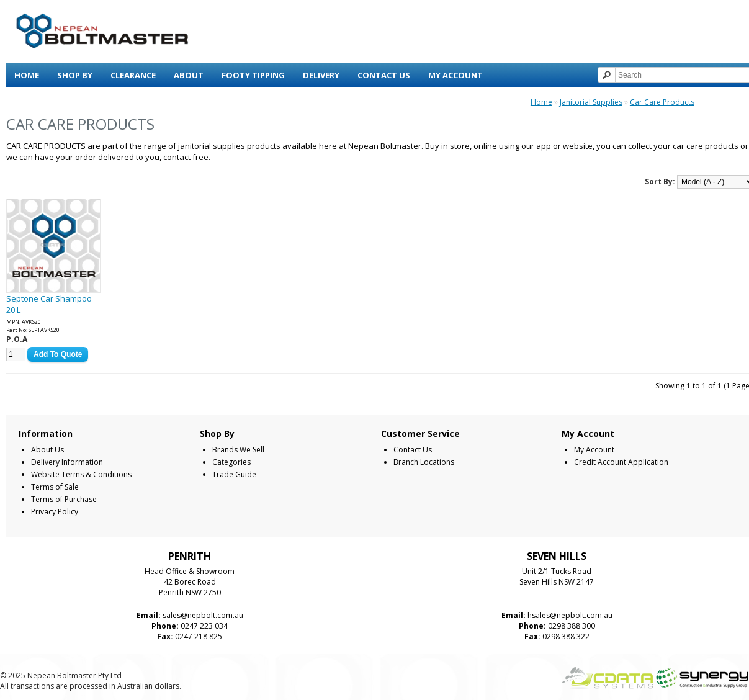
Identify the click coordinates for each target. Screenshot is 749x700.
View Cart (36, 100)
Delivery (321, 75)
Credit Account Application (621, 462)
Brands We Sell (238, 450)
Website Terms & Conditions (81, 474)
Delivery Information (67, 462)
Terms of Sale (55, 487)
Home (27, 75)
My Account (455, 75)
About (189, 75)
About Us (47, 450)
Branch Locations (424, 462)
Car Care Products (662, 102)
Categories (231, 462)
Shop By (75, 75)
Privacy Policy (55, 512)
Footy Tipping (253, 75)
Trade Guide (234, 474)
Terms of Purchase (64, 499)
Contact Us (384, 75)
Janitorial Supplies (591, 102)
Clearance (133, 75)
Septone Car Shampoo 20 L (49, 304)
